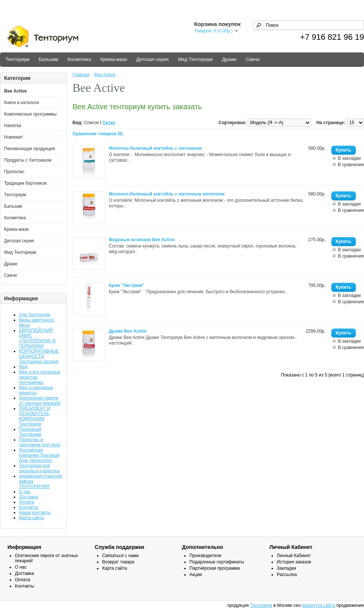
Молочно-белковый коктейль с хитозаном (155, 148)
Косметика (79, 59)
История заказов (294, 562)
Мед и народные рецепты (36, 390)
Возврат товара (118, 562)
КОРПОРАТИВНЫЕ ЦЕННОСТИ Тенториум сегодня (39, 356)
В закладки (350, 158)
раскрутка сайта (319, 605)
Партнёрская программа (215, 568)
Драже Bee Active (128, 331)
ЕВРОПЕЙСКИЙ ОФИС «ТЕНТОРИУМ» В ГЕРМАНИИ (37, 338)
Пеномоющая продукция (30, 149)
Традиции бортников (25, 183)
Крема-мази (114, 59)
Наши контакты (35, 512)
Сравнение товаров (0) (98, 134)
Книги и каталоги (22, 103)
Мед (23, 367)
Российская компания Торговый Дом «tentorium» (39, 455)
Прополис (14, 172)
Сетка (109, 123)
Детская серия (152, 59)
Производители (205, 556)
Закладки (286, 568)
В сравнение (351, 165)
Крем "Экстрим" (126, 285)
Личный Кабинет (294, 556)
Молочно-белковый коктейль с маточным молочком (167, 194)
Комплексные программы (30, 114)
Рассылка (287, 575)
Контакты (29, 507)
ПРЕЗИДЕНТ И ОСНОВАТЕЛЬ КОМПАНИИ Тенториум (35, 416)
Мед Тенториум (195, 59)
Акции (196, 575)
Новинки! (13, 137)
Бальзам (48, 59)
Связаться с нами (120, 556)
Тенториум (17, 59)
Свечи (253, 59)
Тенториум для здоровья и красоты (39, 468)
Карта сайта (31, 518)
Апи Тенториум (35, 315)
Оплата (27, 502)
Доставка (29, 497)
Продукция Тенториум (30, 432)
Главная (81, 75)
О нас (25, 492)
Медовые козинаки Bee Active (142, 240)
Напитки (13, 126)
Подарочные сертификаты (217, 562)
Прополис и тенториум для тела (40, 442)
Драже (229, 59)
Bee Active (15, 91)
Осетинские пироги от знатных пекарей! (40, 401)
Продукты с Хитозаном (28, 160)
